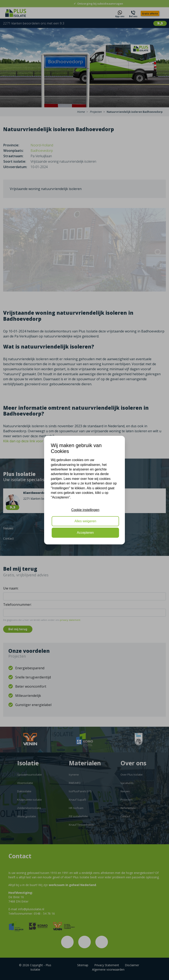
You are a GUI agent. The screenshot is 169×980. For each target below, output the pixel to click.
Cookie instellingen (85, 510)
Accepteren (85, 533)
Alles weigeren (85, 521)
